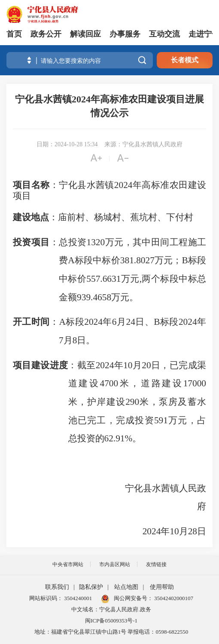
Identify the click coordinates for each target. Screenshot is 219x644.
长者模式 (185, 60)
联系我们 (57, 587)
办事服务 (125, 34)
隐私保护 (91, 587)
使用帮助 (162, 587)
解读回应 (85, 34)
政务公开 (46, 34)
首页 (14, 34)
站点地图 (126, 587)
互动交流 (164, 34)
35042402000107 (173, 598)
